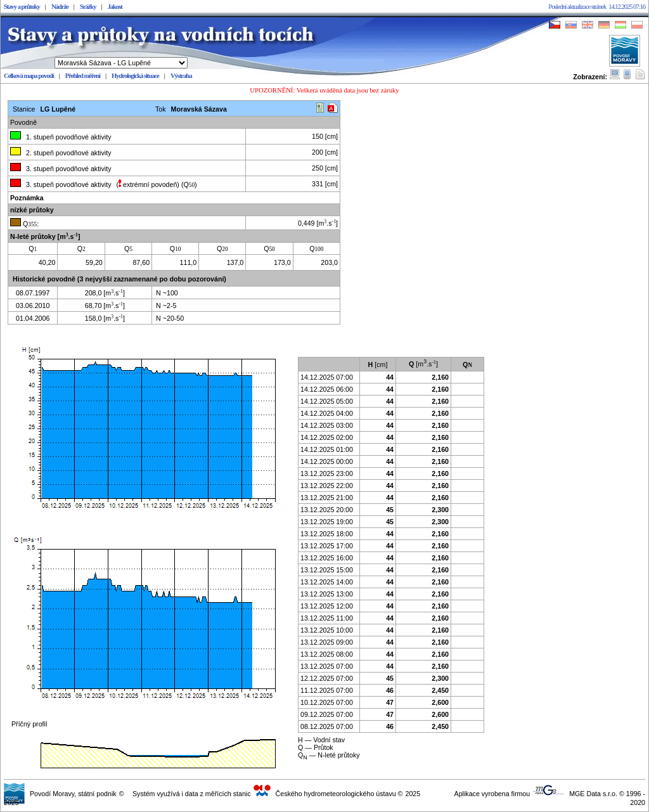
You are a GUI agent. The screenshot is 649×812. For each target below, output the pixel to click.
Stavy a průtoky (22, 7)
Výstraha (181, 76)
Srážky (88, 7)
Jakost (115, 7)
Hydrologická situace (135, 76)
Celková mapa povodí (29, 76)
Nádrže (60, 7)
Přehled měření (83, 76)
